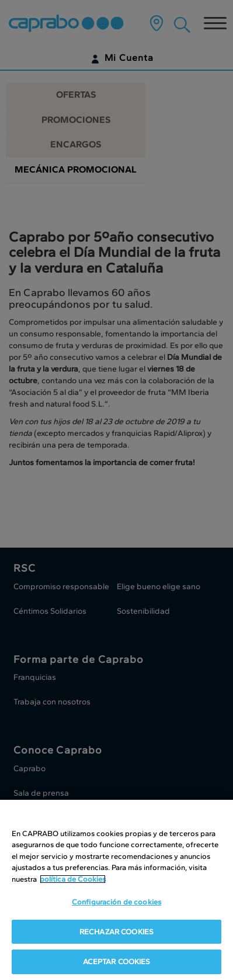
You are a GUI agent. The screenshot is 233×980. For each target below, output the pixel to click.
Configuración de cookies (116, 904)
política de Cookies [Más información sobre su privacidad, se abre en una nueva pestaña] (73, 881)
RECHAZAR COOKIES (116, 933)
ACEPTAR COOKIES (117, 963)
